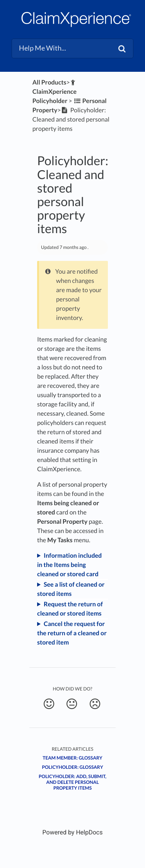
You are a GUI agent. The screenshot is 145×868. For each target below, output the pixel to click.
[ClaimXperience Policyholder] (55, 92)
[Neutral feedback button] (72, 704)
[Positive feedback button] (49, 704)
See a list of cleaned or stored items (71, 589)
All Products (49, 82)
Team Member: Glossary (72, 758)
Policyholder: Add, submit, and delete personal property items (72, 782)
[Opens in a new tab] (73, 832)
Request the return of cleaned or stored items (70, 609)
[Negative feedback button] (95, 704)
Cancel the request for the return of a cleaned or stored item (72, 633)
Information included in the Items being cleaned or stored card (69, 565)
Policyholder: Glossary (72, 767)
